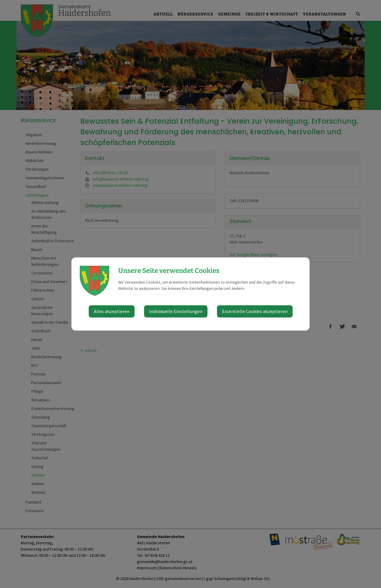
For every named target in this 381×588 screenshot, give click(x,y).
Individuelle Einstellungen (176, 311)
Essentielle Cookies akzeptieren (255, 311)
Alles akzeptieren (112, 311)
